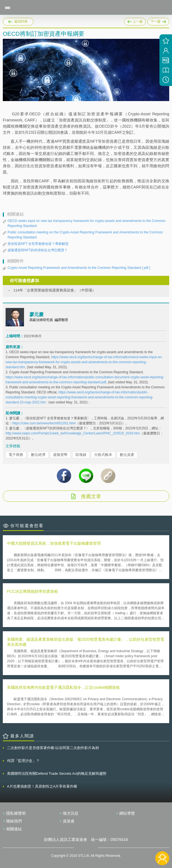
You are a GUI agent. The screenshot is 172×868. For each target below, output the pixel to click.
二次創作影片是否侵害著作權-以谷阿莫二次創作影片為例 (53, 748)
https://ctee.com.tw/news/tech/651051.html (44, 423)
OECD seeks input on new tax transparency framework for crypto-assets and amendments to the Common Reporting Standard (87, 223)
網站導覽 (127, 813)
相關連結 (14, 829)
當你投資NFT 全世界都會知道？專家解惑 (38, 244)
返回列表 (21, 21)
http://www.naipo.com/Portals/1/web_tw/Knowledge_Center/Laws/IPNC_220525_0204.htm (73, 433)
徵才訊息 (71, 813)
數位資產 (127, 455)
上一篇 (135, 21)
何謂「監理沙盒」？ (23, 761)
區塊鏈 (81, 455)
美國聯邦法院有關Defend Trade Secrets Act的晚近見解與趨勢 (57, 773)
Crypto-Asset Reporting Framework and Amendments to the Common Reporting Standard (79, 268)
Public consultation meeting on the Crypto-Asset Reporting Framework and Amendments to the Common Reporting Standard (85, 235)
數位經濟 (38, 455)
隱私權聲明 (16, 813)
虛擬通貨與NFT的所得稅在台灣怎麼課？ (38, 250)
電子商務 (16, 455)
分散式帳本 (103, 455)
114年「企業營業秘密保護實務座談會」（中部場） (55, 290)
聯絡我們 (14, 821)
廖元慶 (36, 315)
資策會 (69, 821)
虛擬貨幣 (60, 455)
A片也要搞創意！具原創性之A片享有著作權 (42, 786)
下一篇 (158, 21)
